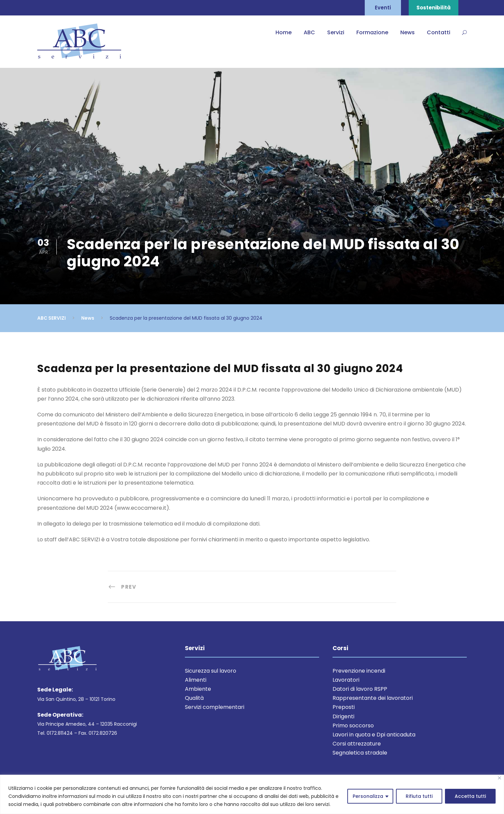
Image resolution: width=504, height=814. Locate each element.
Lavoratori (346, 680)
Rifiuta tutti (419, 796)
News (408, 32)
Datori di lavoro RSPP (360, 689)
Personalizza (368, 796)
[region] (252, 794)
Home (284, 32)
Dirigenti (343, 716)
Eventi (383, 8)
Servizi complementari (215, 707)
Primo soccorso (353, 726)
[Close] (499, 778)
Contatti (439, 32)
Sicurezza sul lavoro (211, 671)
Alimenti (196, 680)
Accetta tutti (470, 796)
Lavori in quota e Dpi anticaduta (374, 735)
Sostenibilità (434, 8)
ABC (309, 32)
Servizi (336, 32)
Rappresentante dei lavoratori (373, 698)
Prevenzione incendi (359, 671)
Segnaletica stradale (360, 753)
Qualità (194, 698)
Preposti (344, 707)
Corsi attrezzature (357, 744)
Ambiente (198, 689)
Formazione (372, 32)
